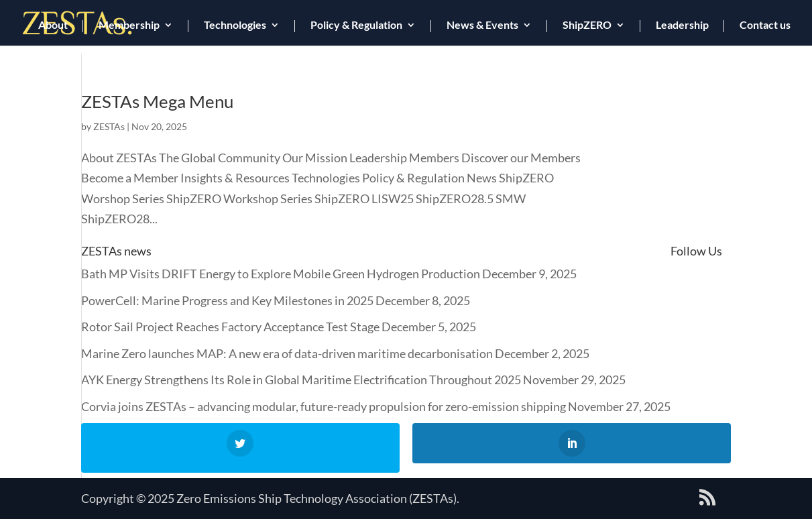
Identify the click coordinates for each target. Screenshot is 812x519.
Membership (129, 25)
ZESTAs (109, 126)
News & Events (482, 25)
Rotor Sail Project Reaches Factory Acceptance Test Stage (230, 327)
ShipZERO (587, 25)
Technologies (235, 25)
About (53, 25)
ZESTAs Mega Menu (157, 101)
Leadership (682, 25)
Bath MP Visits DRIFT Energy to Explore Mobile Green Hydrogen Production (281, 274)
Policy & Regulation (356, 25)
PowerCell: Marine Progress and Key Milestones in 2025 (227, 300)
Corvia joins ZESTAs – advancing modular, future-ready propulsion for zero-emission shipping (324, 406)
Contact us (765, 25)
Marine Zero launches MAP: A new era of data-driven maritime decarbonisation (287, 353)
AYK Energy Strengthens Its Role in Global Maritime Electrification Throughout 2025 (301, 380)
